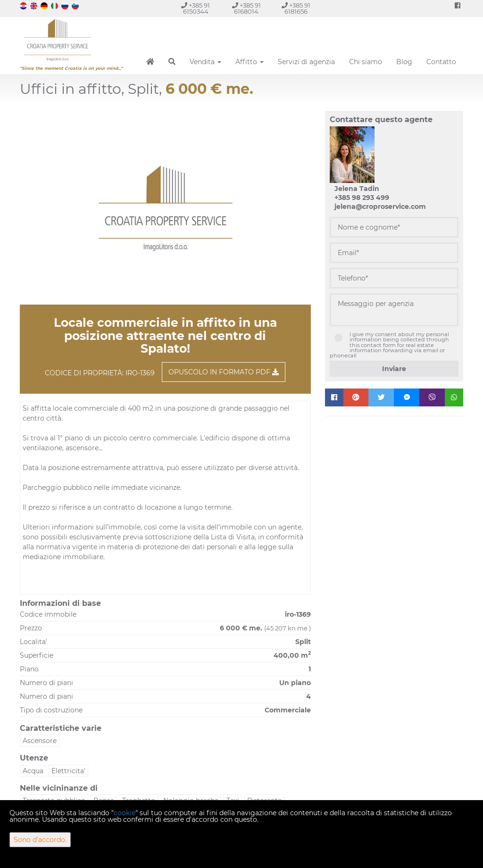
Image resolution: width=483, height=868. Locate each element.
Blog (404, 62)
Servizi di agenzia (306, 62)
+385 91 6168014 (246, 8)
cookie (125, 813)
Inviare (394, 369)
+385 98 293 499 (362, 198)
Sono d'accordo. (40, 840)
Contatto (441, 62)
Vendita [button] (205, 62)
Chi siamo (366, 62)
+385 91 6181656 (296, 8)
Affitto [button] (250, 62)
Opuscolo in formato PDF (224, 372)
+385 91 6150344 (196, 8)
